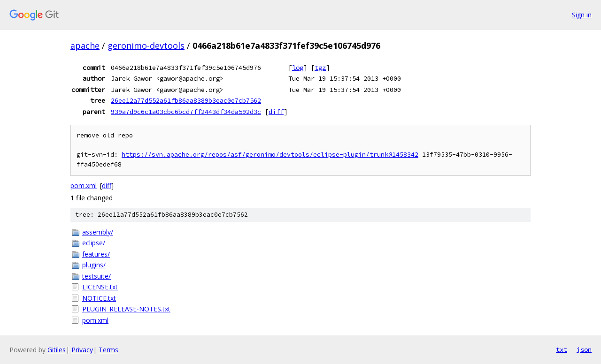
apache (85, 45)
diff (276, 112)
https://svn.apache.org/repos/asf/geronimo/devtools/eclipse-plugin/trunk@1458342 (270, 155)
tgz (320, 68)
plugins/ (94, 265)
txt (562, 349)
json (584, 349)
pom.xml (84, 186)
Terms (108, 350)
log (298, 68)
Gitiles (57, 350)
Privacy (82, 350)
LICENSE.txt (100, 287)
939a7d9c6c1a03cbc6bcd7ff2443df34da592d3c (186, 112)
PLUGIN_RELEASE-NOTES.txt (126, 309)
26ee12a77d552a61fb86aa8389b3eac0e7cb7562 (186, 100)
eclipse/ (94, 243)
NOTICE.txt (99, 298)
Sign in (582, 15)
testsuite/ (96, 276)
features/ (96, 254)
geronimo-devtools (146, 45)
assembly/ (98, 232)
